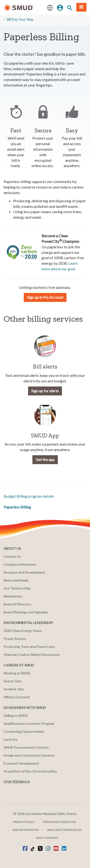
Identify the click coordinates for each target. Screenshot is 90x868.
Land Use (11, 739)
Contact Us (12, 556)
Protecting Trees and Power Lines (29, 647)
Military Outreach (17, 697)
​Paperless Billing (17, 507)
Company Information (20, 564)
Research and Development (24, 572)
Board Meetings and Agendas (26, 612)
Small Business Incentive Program (29, 723)
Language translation (64, 830)
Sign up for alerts (45, 391)
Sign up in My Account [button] (45, 297)
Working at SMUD (17, 673)
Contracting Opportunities (24, 731)
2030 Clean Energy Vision (23, 631)
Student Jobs (14, 689)
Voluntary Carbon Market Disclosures (32, 654)
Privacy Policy (24, 822)
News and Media (16, 580)
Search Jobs (13, 681)
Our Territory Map (17, 588)
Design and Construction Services (29, 755)
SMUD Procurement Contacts (26, 747)
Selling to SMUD (16, 715)
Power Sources (15, 639)
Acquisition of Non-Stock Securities (30, 771)
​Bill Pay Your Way (20, 19)
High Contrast (47, 838)
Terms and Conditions (59, 822)
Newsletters (13, 596)
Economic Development (21, 763)
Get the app (45, 459)
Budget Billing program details (29, 496)
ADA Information (26, 830)
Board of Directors (17, 604)
